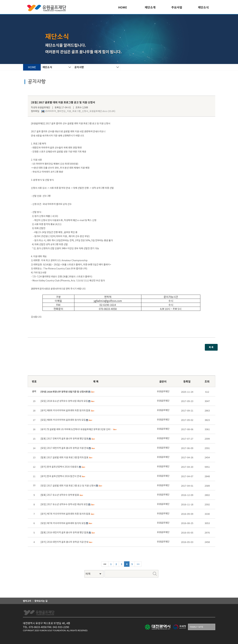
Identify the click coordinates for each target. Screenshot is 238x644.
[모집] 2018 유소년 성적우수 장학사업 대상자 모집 (64, 401)
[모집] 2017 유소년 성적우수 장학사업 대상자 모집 (64, 504)
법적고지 (27, 601)
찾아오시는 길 (41, 601)
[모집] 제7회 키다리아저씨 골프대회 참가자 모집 (63, 523)
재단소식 (203, 7)
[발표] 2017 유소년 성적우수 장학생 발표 (60, 495)
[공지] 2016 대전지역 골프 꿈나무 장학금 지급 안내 (64, 542)
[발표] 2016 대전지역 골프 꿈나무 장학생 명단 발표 (64, 532)
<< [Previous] (105, 564)
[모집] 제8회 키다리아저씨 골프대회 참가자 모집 (63, 420)
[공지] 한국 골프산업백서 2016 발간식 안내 (61, 476)
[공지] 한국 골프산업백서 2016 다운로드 (60, 467)
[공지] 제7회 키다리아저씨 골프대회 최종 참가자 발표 (65, 514)
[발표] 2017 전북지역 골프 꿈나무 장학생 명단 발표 (64, 438)
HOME (123, 7)
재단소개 (150, 7)
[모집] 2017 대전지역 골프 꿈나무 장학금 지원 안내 (64, 448)
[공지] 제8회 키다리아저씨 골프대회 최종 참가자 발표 (65, 410)
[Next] (138, 564)
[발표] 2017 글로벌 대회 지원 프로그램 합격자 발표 (64, 457)
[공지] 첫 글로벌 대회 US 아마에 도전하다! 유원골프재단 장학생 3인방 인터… (77, 429)
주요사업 (177, 7)
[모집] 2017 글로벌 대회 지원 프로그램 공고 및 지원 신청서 (68, 485)
